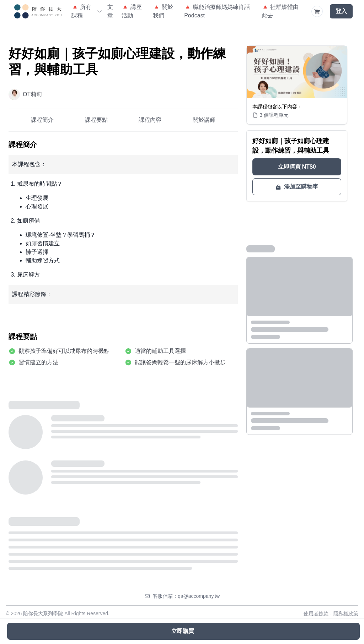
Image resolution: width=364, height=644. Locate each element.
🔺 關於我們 (163, 11)
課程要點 (96, 120)
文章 (110, 11)
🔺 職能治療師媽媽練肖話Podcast (217, 11)
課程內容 (150, 120)
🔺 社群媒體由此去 (280, 11)
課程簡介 (42, 120)
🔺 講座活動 (132, 11)
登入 (341, 11)
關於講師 (204, 120)
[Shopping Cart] (317, 11)
